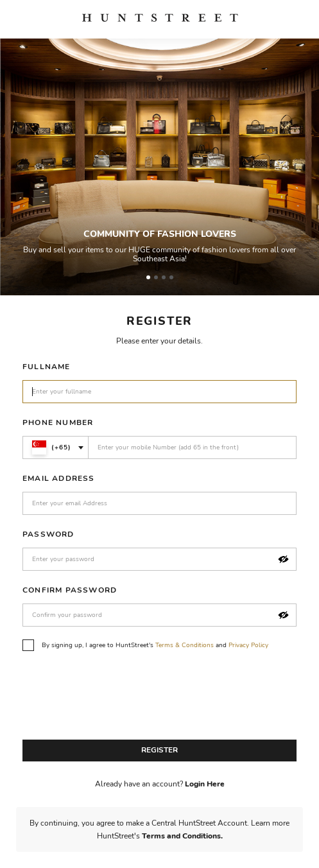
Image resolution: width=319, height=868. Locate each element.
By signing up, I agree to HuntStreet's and (145, 645)
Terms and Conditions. (182, 836)
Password (48, 534)
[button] (283, 560)
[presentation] (120, 699)
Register (159, 750)
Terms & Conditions (185, 645)
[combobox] (56, 447)
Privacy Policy (248, 645)
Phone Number (58, 422)
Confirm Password (70, 590)
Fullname (47, 367)
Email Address (59, 478)
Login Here (205, 784)
